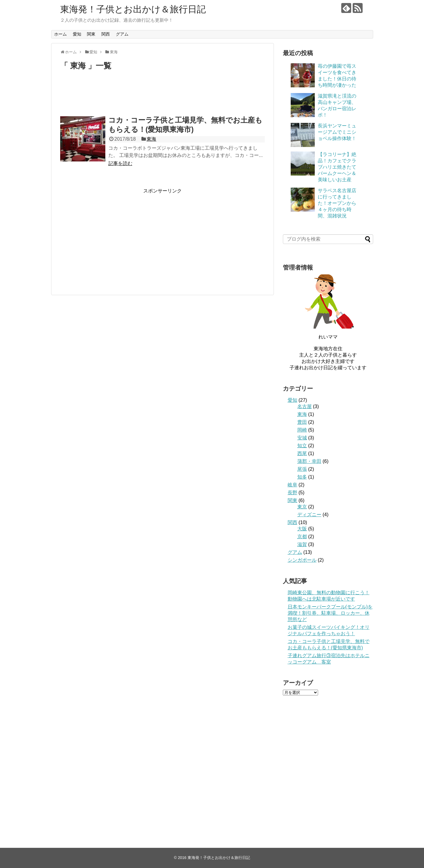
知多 (302, 477)
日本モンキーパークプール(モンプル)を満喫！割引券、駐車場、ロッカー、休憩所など (330, 613)
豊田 (302, 422)
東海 (151, 139)
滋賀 (302, 544)
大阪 (302, 529)
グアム (122, 34)
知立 (302, 446)
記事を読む (120, 163)
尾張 (302, 469)
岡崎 (302, 430)
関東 (91, 34)
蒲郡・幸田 (309, 461)
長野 (292, 493)
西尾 (302, 453)
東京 (302, 507)
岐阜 (292, 485)
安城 (302, 438)
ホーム (60, 34)
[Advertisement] (162, 96)
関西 (106, 34)
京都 (302, 537)
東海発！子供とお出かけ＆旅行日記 (133, 9)
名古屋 (305, 406)
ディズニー (309, 515)
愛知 (77, 34)
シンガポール (302, 560)
